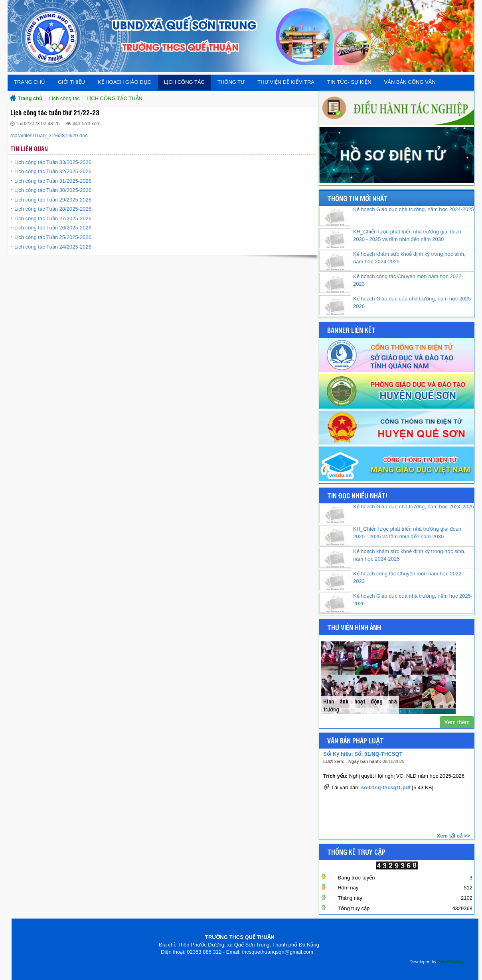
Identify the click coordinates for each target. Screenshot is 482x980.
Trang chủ (30, 82)
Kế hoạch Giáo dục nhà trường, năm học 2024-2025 (414, 209)
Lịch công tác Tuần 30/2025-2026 (53, 190)
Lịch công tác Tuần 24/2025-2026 (53, 247)
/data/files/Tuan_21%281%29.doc (49, 135)
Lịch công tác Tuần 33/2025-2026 (53, 162)
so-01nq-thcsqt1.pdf (386, 788)
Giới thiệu (71, 82)
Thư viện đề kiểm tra (286, 82)
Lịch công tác (184, 82)
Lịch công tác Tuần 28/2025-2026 (53, 209)
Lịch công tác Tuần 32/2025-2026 (53, 171)
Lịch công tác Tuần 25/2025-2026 (53, 237)
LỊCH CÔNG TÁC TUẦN (115, 98)
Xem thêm (457, 722)
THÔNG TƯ (231, 82)
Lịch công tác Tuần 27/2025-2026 (53, 218)
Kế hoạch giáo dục (124, 82)
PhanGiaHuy (451, 962)
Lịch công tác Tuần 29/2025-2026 (53, 200)
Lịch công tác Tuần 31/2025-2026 (53, 181)
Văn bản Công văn (410, 82)
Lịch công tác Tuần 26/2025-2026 (53, 228)
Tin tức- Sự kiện (349, 82)
